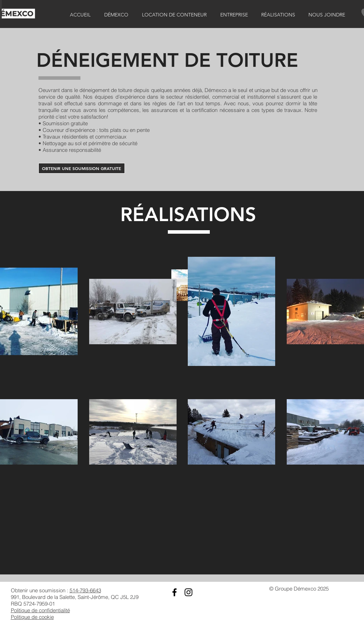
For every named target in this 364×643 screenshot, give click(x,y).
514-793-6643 (85, 590)
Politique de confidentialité (40, 610)
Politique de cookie (32, 617)
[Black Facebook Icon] (174, 592)
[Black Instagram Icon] (188, 592)
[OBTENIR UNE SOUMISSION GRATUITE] (82, 168)
